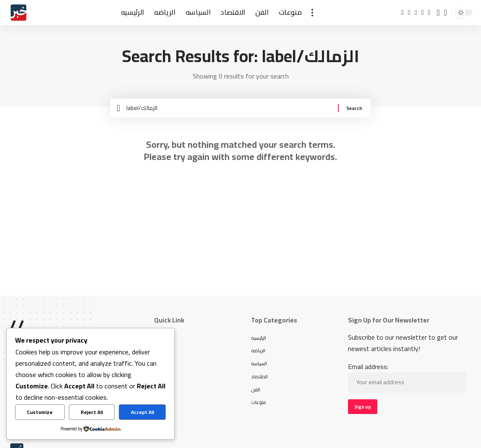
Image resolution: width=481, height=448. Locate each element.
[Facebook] (403, 12)
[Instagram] (423, 12)
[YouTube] (416, 12)
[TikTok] (429, 12)
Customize (40, 412)
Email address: (407, 385)
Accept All (142, 412)
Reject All (92, 412)
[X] (409, 12)
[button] (312, 13)
